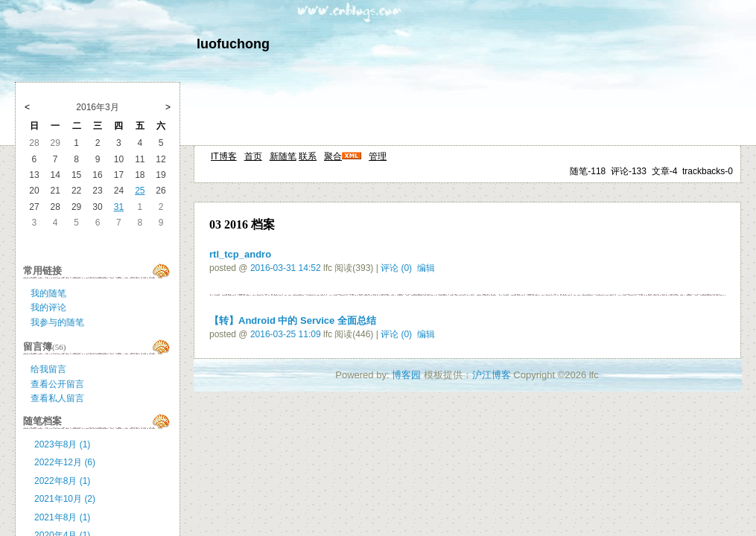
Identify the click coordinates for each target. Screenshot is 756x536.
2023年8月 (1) (62, 444)
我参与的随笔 (57, 322)
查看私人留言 (57, 398)
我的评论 (48, 307)
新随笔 (283, 156)
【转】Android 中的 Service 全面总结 (293, 320)
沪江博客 (492, 375)
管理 (378, 156)
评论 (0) (396, 268)
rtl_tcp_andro (240, 254)
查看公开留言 (57, 384)
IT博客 (224, 156)
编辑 (426, 268)
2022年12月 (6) (65, 462)
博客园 (406, 375)
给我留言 (48, 369)
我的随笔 (48, 293)
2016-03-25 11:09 (286, 334)
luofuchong (233, 44)
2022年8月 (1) (62, 481)
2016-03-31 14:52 (286, 268)
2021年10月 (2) (65, 499)
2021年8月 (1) (62, 517)
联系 (308, 156)
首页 (253, 156)
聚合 (333, 156)
